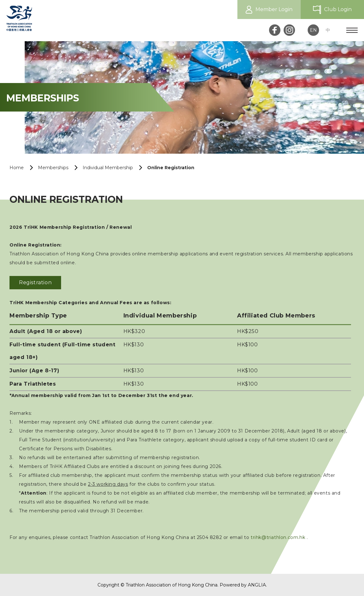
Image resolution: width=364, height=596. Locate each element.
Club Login (338, 9)
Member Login (274, 9)
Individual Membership (108, 168)
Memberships (53, 168)
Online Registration (171, 168)
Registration (35, 282)
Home (17, 168)
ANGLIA (257, 585)
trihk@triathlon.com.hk (278, 537)
